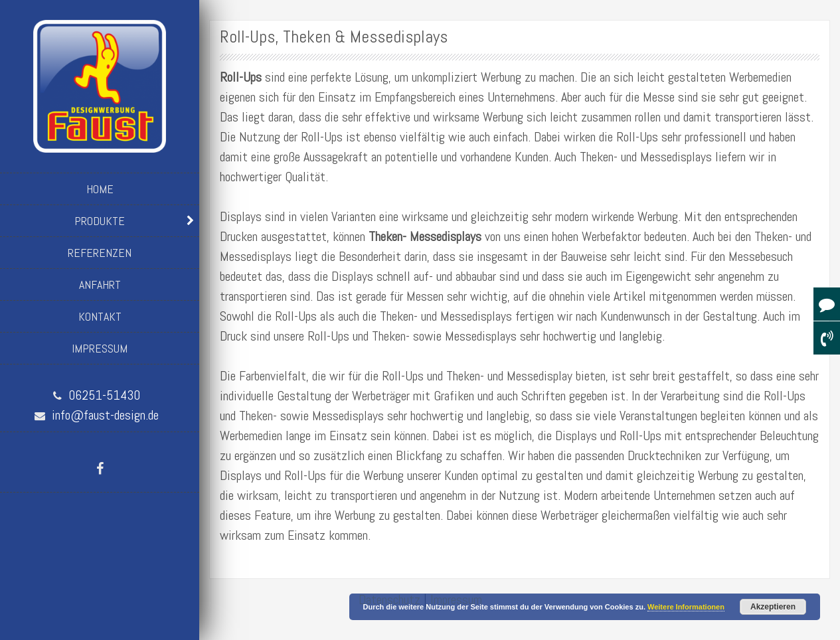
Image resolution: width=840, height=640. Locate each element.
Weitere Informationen (686, 607)
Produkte (100, 221)
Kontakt (100, 316)
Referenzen (100, 253)
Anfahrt (100, 284)
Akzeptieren (773, 607)
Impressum (100, 348)
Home (100, 189)
